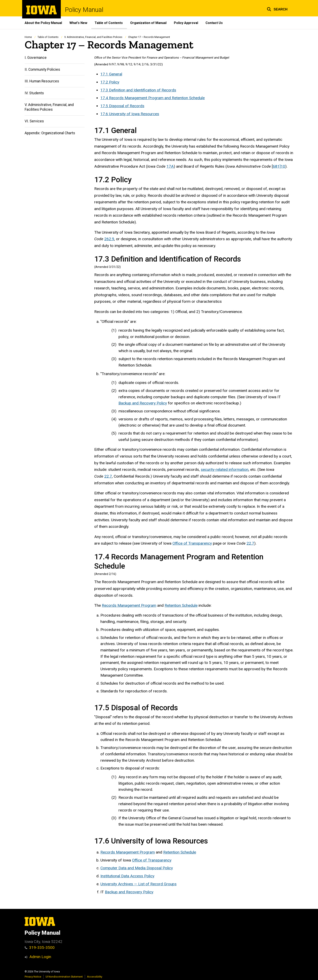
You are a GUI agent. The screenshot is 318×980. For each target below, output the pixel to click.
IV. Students (34, 93)
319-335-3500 (40, 948)
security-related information (225, 470)
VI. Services (34, 121)
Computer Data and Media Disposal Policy (137, 868)
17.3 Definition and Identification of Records (138, 90)
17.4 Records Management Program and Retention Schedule (153, 98)
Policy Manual (84, 10)
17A (170, 166)
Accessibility (95, 977)
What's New (78, 23)
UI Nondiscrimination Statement (64, 977)
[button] (277, 9)
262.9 (109, 239)
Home (28, 37)
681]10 (279, 166)
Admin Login (40, 957)
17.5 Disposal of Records (122, 106)
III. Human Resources (42, 81)
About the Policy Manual (43, 23)
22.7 (108, 476)
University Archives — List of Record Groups (138, 884)
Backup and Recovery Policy (143, 403)
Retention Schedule (181, 605)
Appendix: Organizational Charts (50, 133)
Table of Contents (109, 23)
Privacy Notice (33, 977)
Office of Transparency (192, 543)
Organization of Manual (148, 23)
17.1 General (111, 74)
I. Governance (36, 58)
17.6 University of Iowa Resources (130, 114)
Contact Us (214, 23)
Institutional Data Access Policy (127, 876)
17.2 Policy (110, 82)
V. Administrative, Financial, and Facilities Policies (93, 37)
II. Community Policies (42, 69)
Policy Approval (186, 23)
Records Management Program (129, 605)
